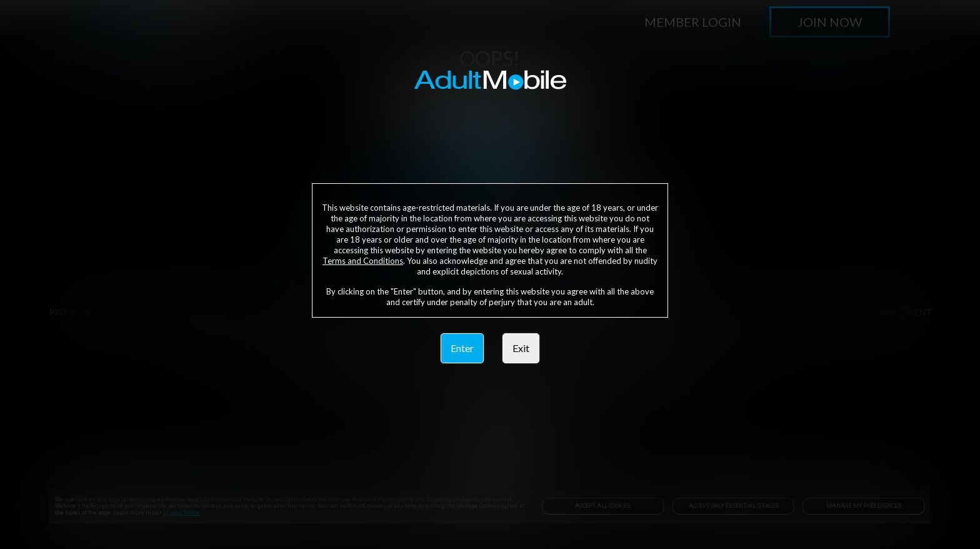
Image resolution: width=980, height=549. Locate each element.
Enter (462, 348)
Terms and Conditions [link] (363, 261)
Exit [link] (521, 348)
